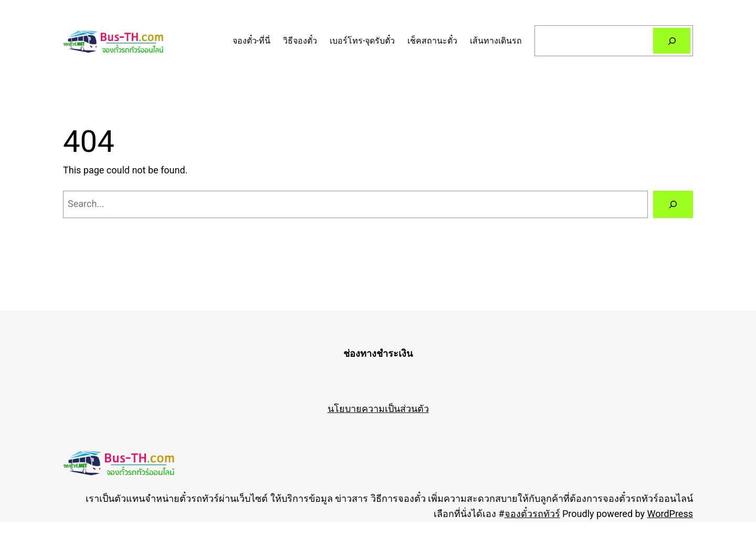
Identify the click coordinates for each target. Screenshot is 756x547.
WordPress (670, 514)
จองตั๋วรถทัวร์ (532, 514)
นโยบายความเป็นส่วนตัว (378, 409)
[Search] (672, 41)
